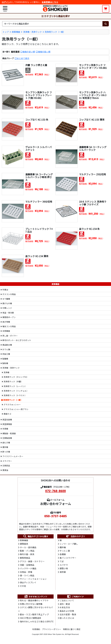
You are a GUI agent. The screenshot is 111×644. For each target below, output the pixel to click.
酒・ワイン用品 (27, 576)
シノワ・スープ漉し (69, 544)
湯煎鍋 (63, 573)
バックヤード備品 (28, 569)
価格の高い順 (44, 52)
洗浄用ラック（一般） (55, 32)
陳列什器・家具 (27, 555)
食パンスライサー (68, 558)
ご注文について (67, 601)
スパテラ (64, 565)
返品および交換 (67, 612)
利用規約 (36, 631)
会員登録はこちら (50, 2)
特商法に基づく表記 (72, 631)
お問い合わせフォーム (56, 503)
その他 (23, 587)
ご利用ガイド (75, 598)
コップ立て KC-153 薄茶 (92, 120)
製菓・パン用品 (27, 551)
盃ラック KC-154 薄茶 (37, 256)
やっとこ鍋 (65, 551)
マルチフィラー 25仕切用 (92, 174)
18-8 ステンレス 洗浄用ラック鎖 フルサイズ (93, 203)
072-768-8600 (55, 491)
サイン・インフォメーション (33, 580)
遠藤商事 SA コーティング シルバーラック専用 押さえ (39, 177)
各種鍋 (63, 555)
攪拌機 (63, 547)
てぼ (62, 562)
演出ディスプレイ (28, 583)
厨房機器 (16, 32)
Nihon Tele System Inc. (56, 636)
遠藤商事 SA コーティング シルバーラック (93, 148)
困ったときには (67, 619)
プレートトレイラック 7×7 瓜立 (39, 230)
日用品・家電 (26, 573)
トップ (6, 32)
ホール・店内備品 (28, 547)
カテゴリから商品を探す (55, 16)
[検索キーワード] (52, 24)
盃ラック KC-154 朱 (89, 229)
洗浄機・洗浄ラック (32, 32)
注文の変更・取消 (68, 616)
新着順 (16, 52)
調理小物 (64, 569)
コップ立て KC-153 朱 (37, 120)
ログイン (6, 2)
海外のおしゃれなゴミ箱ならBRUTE (37, 623)
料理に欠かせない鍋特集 (31, 605)
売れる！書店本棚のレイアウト (34, 601)
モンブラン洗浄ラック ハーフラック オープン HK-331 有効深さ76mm (93, 95)
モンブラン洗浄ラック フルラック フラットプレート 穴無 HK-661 (39, 95)
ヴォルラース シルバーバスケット (38, 148)
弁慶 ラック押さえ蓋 (36, 65)
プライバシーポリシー (52, 631)
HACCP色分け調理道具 (30, 619)
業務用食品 (25, 558)
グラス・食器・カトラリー (32, 562)
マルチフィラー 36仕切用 (39, 201)
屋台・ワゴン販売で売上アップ (34, 616)
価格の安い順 (29, 52)
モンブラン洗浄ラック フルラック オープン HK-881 (93, 66)
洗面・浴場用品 (27, 565)
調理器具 (24, 544)
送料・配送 (65, 605)
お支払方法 (65, 609)
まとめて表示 (23, 58)
